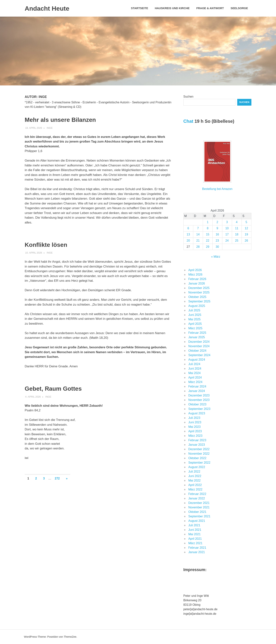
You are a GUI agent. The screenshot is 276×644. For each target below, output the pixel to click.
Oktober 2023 (197, 404)
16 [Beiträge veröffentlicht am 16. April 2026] (217, 234)
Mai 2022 (195, 480)
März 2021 (195, 543)
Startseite (139, 8)
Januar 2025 (197, 337)
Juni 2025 (195, 315)
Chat (188, 121)
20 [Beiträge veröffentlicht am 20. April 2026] (188, 241)
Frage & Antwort (210, 8)
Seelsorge (239, 8)
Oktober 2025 (197, 297)
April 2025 (195, 324)
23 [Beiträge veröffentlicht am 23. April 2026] (217, 241)
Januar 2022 (197, 498)
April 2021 (195, 539)
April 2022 (195, 485)
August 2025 (197, 306)
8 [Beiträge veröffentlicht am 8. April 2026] (208, 228)
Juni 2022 (195, 476)
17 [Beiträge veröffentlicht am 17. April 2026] (227, 234)
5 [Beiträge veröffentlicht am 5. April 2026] (246, 222)
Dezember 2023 (199, 395)
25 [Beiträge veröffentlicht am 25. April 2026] (237, 241)
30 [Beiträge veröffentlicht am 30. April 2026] (217, 247)
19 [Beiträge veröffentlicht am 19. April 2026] (246, 234)
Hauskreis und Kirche (172, 8)
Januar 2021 (197, 552)
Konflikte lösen (52, 244)
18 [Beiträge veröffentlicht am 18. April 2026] (237, 234)
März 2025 (195, 328)
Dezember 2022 (199, 449)
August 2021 (197, 521)
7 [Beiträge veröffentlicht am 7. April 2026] (198, 228)
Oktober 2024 (197, 351)
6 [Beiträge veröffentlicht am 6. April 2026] (188, 228)
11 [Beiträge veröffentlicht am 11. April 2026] (237, 228)
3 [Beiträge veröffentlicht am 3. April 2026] (227, 222)
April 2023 (195, 431)
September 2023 (199, 409)
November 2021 (199, 507)
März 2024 (195, 382)
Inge (50, 128)
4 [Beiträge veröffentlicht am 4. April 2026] (237, 222)
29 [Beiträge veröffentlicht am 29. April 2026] (208, 247)
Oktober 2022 (197, 458)
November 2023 (199, 400)
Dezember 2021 (199, 503)
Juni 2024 (195, 369)
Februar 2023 (197, 440)
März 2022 (195, 489)
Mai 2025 (195, 319)
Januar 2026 (197, 283)
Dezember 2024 (199, 342)
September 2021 (199, 516)
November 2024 (199, 346)
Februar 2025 (197, 333)
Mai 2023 (195, 427)
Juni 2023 (195, 422)
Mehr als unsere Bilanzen (70, 119)
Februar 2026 (197, 279)
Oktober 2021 (197, 512)
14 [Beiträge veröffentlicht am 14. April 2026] (198, 234)
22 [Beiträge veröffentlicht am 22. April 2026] (208, 241)
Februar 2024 (197, 386)
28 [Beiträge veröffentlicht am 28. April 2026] (198, 247)
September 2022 (199, 463)
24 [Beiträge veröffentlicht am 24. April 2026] (227, 241)
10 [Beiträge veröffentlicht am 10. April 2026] (227, 228)
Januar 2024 (197, 391)
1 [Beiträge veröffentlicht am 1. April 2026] (208, 222)
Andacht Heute (50, 8)
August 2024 (197, 360)
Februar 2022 (197, 494)
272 (57, 478)
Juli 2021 (194, 525)
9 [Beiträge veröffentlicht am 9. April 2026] (217, 228)
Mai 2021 (195, 534)
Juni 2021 (195, 530)
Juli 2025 (194, 310)
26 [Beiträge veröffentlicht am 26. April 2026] (246, 241)
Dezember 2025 (199, 288)
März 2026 (195, 275)
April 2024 (195, 378)
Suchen (188, 97)
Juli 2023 (194, 418)
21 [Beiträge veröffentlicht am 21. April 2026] (198, 241)
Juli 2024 (194, 364)
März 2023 (195, 436)
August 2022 (197, 467)
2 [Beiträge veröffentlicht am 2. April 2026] (217, 222)
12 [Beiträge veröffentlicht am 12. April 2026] (246, 228)
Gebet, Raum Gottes (61, 388)
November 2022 (199, 454)
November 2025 (199, 292)
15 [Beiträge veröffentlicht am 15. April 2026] (208, 234)
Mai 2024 (195, 373)
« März (216, 257)
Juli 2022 (194, 472)
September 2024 (199, 355)
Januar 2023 (197, 445)
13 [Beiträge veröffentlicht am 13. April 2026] (188, 234)
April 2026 (195, 270)
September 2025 (199, 301)
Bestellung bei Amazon (217, 189)
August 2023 (197, 413)
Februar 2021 (197, 548)
